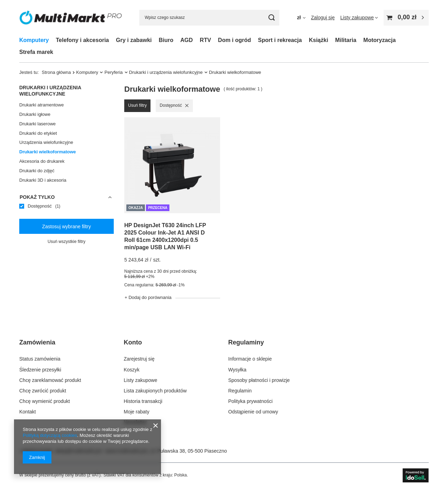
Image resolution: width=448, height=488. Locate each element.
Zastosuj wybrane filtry (66, 226)
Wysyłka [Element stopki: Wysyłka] (237, 370)
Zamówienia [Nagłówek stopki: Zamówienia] (37, 342)
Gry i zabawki (134, 40)
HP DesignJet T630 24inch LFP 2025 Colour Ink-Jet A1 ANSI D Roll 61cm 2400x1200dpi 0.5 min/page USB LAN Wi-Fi (165, 236)
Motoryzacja (379, 40)
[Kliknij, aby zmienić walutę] (301, 18)
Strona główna (56, 72)
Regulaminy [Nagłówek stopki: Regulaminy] (246, 342)
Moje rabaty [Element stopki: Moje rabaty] (137, 412)
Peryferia (113, 72)
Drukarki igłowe (35, 114)
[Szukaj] (271, 18)
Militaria (346, 40)
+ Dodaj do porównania (148, 297)
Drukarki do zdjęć (37, 171)
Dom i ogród (234, 40)
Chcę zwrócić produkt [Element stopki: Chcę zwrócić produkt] (43, 391)
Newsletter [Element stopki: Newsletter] (135, 422)
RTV (205, 40)
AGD (187, 40)
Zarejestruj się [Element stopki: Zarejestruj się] (139, 359)
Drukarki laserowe (37, 124)
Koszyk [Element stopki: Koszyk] (132, 370)
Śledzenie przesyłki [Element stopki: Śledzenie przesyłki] (40, 370)
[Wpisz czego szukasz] (209, 18)
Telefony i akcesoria (82, 40)
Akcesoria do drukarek (42, 161)
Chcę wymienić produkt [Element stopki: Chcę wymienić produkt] (45, 401)
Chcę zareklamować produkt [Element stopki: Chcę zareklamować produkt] (50, 380)
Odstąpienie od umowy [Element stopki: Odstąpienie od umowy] (253, 412)
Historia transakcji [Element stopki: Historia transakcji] (143, 401)
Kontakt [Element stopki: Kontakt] (27, 412)
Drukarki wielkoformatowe (48, 152)
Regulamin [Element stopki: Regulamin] (240, 391)
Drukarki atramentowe (41, 105)
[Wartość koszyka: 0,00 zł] (406, 18)
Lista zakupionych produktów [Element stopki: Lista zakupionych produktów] (155, 391)
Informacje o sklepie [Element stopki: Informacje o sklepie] (250, 359)
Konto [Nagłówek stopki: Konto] (133, 342)
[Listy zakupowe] (359, 18)
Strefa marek (36, 52)
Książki (318, 40)
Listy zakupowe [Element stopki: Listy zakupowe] (141, 380)
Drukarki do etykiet (38, 133)
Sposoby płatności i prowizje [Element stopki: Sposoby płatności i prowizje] (259, 380)
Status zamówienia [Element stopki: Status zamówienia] (40, 359)
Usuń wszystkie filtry (66, 242)
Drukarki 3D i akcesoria (43, 180)
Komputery (34, 40)
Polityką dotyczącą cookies (50, 435)
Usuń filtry (137, 105)
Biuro (166, 40)
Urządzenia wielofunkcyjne (46, 142)
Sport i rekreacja (280, 40)
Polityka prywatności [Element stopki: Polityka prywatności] (250, 401)
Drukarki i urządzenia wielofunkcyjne (166, 72)
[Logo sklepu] (71, 18)
